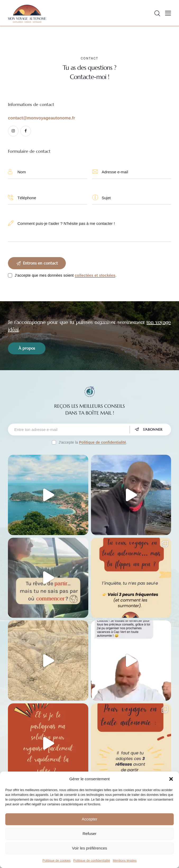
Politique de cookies (56, 861)
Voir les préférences (89, 848)
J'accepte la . (93, 442)
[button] (171, 779)
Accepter (89, 819)
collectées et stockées (95, 275)
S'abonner (153, 430)
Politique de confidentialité (92, 861)
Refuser (89, 834)
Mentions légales (125, 861)
